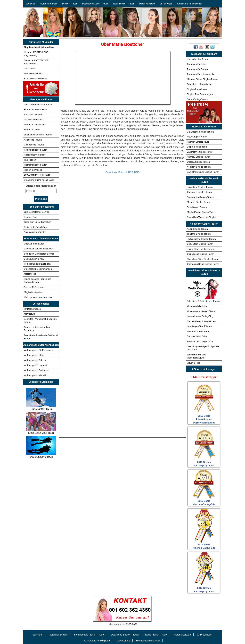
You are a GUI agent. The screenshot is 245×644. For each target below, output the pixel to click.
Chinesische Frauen (34, 145)
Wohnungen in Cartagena (37, 370)
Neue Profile (30, 68)
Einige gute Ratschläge (35, 227)
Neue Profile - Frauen (124, 4)
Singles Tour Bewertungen (200, 94)
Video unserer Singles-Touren (202, 311)
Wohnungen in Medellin (36, 375)
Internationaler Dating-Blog (200, 316)
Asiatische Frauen (33, 140)
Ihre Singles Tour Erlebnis (200, 326)
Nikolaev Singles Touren (199, 167)
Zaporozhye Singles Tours (200, 152)
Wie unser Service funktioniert (39, 249)
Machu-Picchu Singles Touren (202, 212)
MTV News (29, 314)
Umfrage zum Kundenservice (38, 297)
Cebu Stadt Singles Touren (200, 244)
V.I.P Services (204, 635)
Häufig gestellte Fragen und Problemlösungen (38, 281)
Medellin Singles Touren (199, 202)
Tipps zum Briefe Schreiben (38, 222)
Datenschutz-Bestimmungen (38, 269)
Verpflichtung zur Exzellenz (37, 264)
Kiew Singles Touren (197, 137)
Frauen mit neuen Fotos (36, 109)
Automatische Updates (35, 232)
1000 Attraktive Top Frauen (37, 175)
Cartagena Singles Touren (200, 192)
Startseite (30, 4)
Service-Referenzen (34, 287)
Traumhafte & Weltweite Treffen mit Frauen (41, 337)
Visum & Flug (194, 363)
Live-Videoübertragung (197, 356)
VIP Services (166, 4)
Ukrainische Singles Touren (200, 132)
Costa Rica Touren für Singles (202, 217)
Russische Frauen (33, 115)
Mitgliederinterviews (34, 292)
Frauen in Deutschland (35, 125)
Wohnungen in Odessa (35, 360)
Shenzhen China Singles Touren (203, 259)
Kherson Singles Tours (198, 142)
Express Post (31, 217)
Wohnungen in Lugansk (36, 365)
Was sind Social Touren (198, 331)
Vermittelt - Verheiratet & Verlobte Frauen (40, 321)
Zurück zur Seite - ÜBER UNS (122, 172)
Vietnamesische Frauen (36, 165)
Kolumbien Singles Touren (200, 187)
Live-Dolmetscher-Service (37, 212)
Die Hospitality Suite (197, 336)
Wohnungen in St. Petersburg (38, 350)
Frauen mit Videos (33, 170)
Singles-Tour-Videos (197, 89)
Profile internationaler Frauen (38, 105)
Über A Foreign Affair (34, 244)
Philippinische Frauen (35, 155)
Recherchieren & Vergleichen (201, 321)
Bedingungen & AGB (34, 259)
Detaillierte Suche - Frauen (95, 4)
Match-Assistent (147, 4)
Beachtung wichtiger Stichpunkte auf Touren (203, 348)
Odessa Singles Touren (198, 162)
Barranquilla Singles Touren (201, 197)
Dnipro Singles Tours (197, 147)
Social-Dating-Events (197, 99)
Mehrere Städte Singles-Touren (202, 79)
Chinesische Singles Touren (201, 254)
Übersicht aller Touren (198, 59)
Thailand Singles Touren (199, 234)
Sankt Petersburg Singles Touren (203, 172)
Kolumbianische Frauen (36, 150)
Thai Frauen (30, 160)
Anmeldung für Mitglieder (189, 4)
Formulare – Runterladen (199, 84)
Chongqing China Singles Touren (203, 264)
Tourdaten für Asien (197, 64)
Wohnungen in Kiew (34, 355)
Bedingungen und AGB (148, 641)
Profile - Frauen (70, 4)
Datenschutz (123, 641)
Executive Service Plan (35, 79)
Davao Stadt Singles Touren (201, 249)
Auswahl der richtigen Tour (200, 341)
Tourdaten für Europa (197, 69)
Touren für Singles (49, 4)
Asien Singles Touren (197, 229)
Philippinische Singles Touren (201, 239)
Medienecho (30, 274)
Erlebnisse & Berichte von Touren (203, 301)
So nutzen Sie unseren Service (39, 254)
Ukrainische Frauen (34, 120)
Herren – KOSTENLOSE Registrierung (36, 54)
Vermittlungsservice (34, 74)
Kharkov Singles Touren (199, 157)
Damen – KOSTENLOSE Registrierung (36, 62)
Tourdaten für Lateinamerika (201, 74)
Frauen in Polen (32, 130)
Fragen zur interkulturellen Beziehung (37, 329)
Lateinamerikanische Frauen (38, 135)
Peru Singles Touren (197, 207)
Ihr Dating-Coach (32, 309)
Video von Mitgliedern (198, 306)
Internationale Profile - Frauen (89, 635)
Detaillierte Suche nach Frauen (39, 180)
